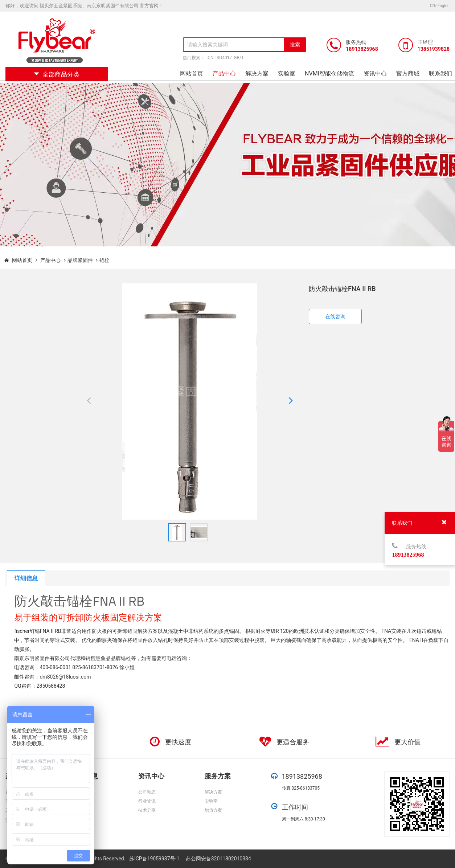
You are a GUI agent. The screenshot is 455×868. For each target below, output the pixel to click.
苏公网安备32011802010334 (218, 859)
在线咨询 (335, 316)
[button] (89, 402)
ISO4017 (224, 58)
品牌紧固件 (80, 260)
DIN (210, 58)
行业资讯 (147, 801)
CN (433, 6)
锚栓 (104, 260)
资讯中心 (375, 73)
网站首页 (192, 73)
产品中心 (224, 73)
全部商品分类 (57, 74)
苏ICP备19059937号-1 (155, 859)
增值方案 (213, 810)
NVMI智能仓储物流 (329, 73)
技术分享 (147, 810)
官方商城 (408, 73)
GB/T (239, 58)
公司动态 (147, 792)
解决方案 (257, 73)
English (444, 6)
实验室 (287, 73)
